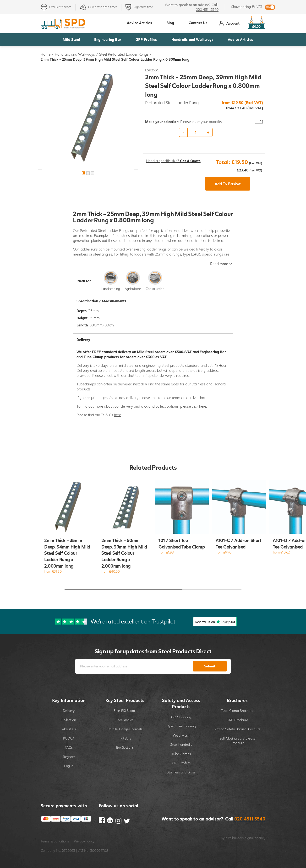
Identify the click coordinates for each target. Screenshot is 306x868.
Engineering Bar (108, 39)
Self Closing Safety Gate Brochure (237, 741)
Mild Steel (71, 39)
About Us (69, 729)
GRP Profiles (146, 39)
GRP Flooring (181, 717)
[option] (88, 119)
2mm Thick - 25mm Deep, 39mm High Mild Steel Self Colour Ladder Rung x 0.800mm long (115, 59)
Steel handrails (181, 744)
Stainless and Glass (181, 772)
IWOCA (69, 738)
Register (69, 757)
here (117, 415)
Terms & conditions (55, 841)
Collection (69, 720)
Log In (69, 766)
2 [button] (88, 173)
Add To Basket (228, 184)
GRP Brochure (237, 720)
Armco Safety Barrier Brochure (237, 729)
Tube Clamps (181, 754)
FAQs (69, 747)
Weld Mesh (181, 735)
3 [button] (92, 173)
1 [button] (84, 173)
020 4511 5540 (207, 9)
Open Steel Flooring (181, 726)
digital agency (255, 838)
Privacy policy (84, 841)
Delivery (69, 711)
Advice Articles (240, 39)
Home (46, 54)
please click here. (194, 406)
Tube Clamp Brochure (237, 711)
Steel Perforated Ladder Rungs (124, 54)
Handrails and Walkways (192, 39)
